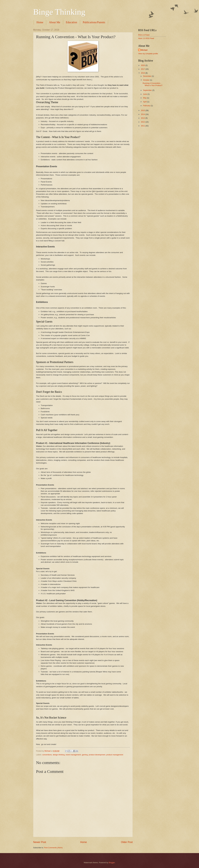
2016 (143, 73)
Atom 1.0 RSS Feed (146, 38)
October (146, 80)
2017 (143, 69)
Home (40, 22)
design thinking (59, 755)
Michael (144, 50)
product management (115, 755)
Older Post (127, 842)
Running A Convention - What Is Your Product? (152, 84)
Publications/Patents (94, 22)
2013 (143, 118)
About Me (55, 22)
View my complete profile (148, 54)
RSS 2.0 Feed (144, 35)
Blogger (112, 863)
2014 (143, 114)
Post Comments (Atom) (53, 848)
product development (97, 755)
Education (72, 22)
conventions (47, 755)
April (145, 102)
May (145, 98)
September (148, 90)
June (145, 94)
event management (73, 755)
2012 (143, 122)
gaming (85, 755)
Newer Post (40, 842)
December (147, 76)
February (147, 106)
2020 (143, 65)
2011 (143, 126)
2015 (143, 110)
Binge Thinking (59, 12)
